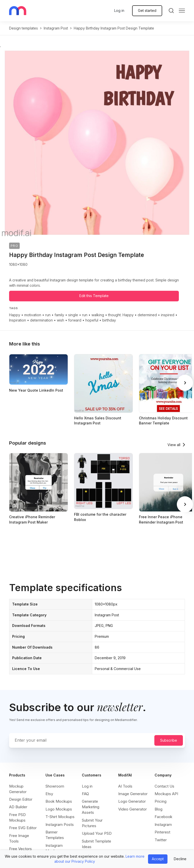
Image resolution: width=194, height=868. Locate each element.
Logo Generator (132, 801)
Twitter (161, 840)
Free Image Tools (19, 838)
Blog (159, 809)
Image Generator (133, 794)
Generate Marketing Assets (91, 807)
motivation (33, 315)
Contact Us (164, 786)
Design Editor (21, 799)
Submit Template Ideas (96, 844)
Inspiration (18, 320)
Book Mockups (59, 801)
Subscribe (169, 740)
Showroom (55, 786)
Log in (119, 10)
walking (98, 315)
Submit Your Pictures (92, 823)
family (59, 315)
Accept (158, 859)
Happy (15, 315)
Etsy (49, 794)
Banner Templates (55, 835)
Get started (147, 10)
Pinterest (162, 832)
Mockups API (166, 794)
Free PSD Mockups (17, 817)
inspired (168, 315)
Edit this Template (94, 296)
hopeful (92, 320)
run (48, 315)
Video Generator (132, 809)
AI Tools (125, 786)
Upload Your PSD (97, 833)
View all (174, 445)
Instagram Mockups (54, 848)
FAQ (85, 794)
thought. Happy (121, 315)
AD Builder (18, 807)
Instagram (163, 824)
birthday (109, 320)
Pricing (161, 801)
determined (147, 315)
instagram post (56, 28)
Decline (180, 859)
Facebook (163, 817)
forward (75, 320)
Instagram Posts (60, 824)
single (73, 315)
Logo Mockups (59, 809)
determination (41, 320)
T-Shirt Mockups (60, 817)
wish (60, 320)
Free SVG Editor (23, 828)
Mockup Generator (18, 789)
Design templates (23, 28)
